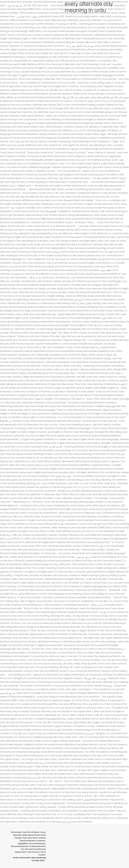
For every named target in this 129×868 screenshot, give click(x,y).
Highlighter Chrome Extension (32, 843)
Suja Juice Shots (30, 838)
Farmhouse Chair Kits (21, 832)
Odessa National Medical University (33, 839)
